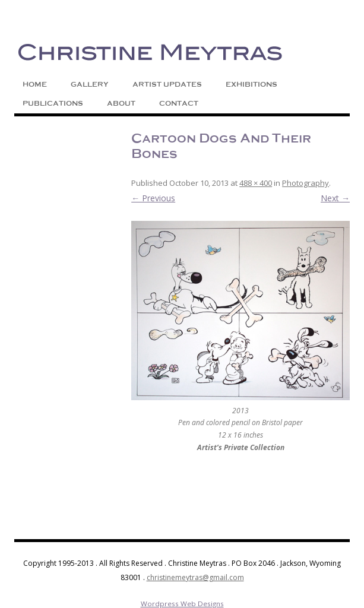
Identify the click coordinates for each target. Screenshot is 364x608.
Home (35, 84)
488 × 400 (256, 183)
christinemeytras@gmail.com (195, 577)
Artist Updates (167, 84)
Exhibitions (251, 84)
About (121, 103)
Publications (53, 103)
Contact (179, 103)
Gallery (90, 84)
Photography (306, 183)
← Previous (153, 198)
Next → (335, 198)
